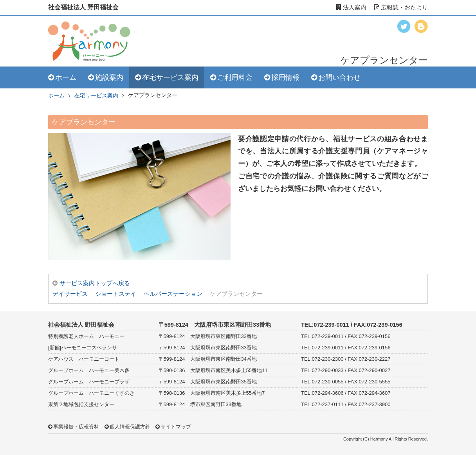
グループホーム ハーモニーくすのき (91, 393)
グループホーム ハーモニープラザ (89, 382)
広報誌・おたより (401, 7)
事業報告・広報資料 (76, 427)
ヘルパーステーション (173, 294)
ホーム (66, 77)
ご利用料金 (235, 77)
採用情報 (285, 77)
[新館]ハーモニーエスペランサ (83, 348)
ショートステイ (116, 294)
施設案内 (109, 77)
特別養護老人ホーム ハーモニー (86, 336)
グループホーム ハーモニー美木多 (89, 370)
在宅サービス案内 (170, 77)
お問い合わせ (339, 77)
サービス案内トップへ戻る (95, 283)
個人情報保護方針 (130, 427)
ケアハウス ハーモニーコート (84, 359)
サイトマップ (176, 427)
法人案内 (351, 7)
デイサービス (70, 294)
